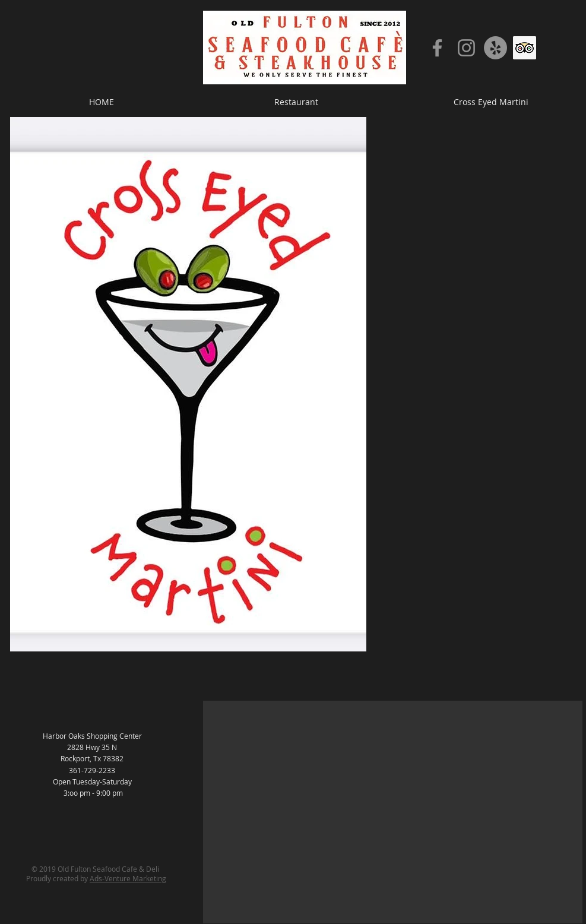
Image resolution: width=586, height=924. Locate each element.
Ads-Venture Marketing (128, 878)
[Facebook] (437, 48)
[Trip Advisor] (525, 48)
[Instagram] (466, 48)
